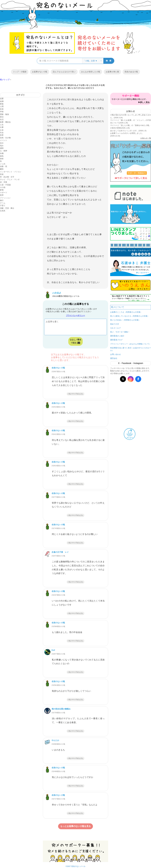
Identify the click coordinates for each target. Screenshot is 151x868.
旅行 (2, 200)
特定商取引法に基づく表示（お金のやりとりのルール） (131, 349)
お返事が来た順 (112, 72)
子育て (3, 206)
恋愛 (2, 99)
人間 (2, 106)
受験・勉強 (4, 114)
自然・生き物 (5, 138)
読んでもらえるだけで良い (64, 72)
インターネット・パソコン (11, 172)
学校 (2, 112)
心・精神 (4, 151)
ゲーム (3, 203)
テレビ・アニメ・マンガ (10, 179)
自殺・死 (4, 166)
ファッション (5, 198)
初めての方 (115, 324)
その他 (3, 187)
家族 (2, 104)
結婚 (2, 101)
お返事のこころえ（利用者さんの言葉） (126, 312)
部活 (2, 117)
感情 (2, 148)
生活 (2, 119)
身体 (2, 159)
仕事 (2, 127)
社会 (2, 133)
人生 (2, 125)
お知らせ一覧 (146, 138)
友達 (2, 109)
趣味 (2, 169)
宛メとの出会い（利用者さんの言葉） (125, 320)
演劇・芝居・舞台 (7, 208)
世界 (2, 135)
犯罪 (2, 195)
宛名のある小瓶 (131, 72)
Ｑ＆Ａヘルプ (115, 328)
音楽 (2, 174)
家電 (2, 190)
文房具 (3, 211)
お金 (2, 130)
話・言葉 (4, 182)
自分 (2, 143)
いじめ (3, 164)
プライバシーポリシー (75, 315)
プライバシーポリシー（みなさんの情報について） (131, 344)
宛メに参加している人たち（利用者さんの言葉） (130, 316)
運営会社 (114, 358)
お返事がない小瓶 (40, 72)
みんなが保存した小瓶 (91, 72)
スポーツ (4, 193)
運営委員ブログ (116, 340)
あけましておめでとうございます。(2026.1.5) (128, 131)
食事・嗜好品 (5, 122)
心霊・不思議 (5, 185)
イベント (4, 140)
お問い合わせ (115, 354)
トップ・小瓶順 (20, 72)
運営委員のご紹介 (117, 336)
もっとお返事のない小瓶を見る (75, 826)
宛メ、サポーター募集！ (120, 332)
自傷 (2, 153)
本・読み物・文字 (7, 177)
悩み (2, 146)
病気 (2, 156)
